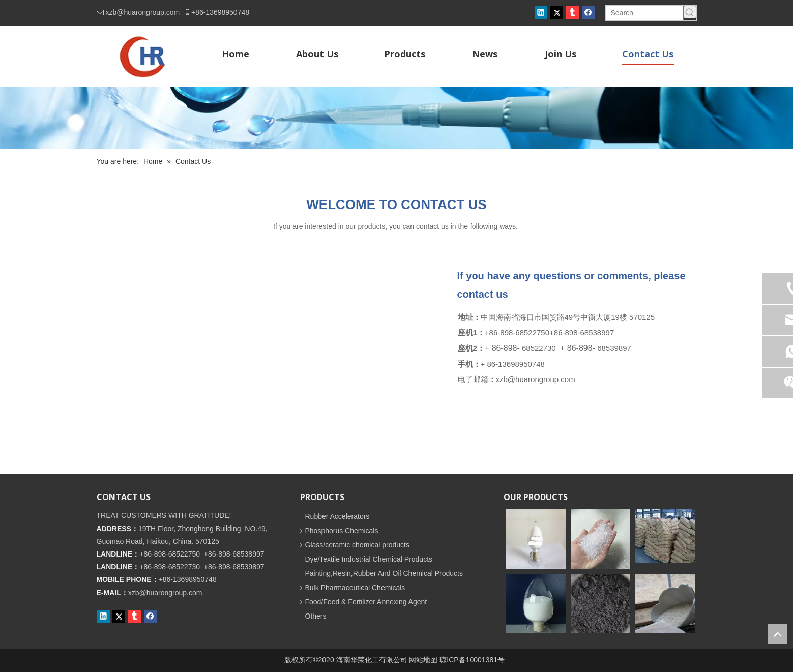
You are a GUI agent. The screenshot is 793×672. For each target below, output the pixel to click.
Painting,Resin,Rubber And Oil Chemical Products (384, 573)
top (777, 634)
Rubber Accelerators (337, 516)
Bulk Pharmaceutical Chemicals (355, 588)
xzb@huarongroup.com (143, 12)
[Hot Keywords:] (690, 12)
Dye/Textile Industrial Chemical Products (369, 559)
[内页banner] (396, 118)
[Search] (645, 13)
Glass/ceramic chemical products (357, 545)
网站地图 (423, 660)
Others (316, 616)
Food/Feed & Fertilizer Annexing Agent (366, 602)
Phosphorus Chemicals (342, 531)
